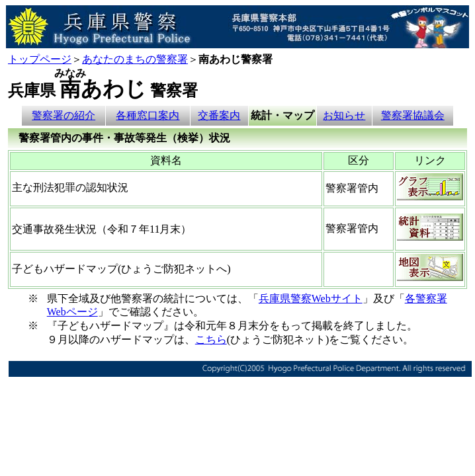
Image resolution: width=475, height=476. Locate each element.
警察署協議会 (413, 115)
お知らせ (344, 115)
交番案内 (219, 115)
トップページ (40, 59)
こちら (211, 339)
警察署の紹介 (64, 115)
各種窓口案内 (148, 115)
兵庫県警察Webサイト (311, 298)
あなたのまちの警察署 (135, 59)
